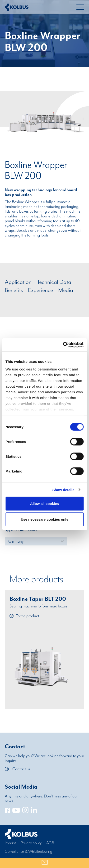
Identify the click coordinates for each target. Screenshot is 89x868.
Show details (63, 490)
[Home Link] (17, 7)
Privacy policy (31, 843)
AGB (50, 843)
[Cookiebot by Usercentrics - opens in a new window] (63, 345)
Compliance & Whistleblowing (28, 852)
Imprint (10, 843)
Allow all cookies (44, 504)
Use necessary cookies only (44, 519)
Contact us (18, 769)
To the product (24, 616)
